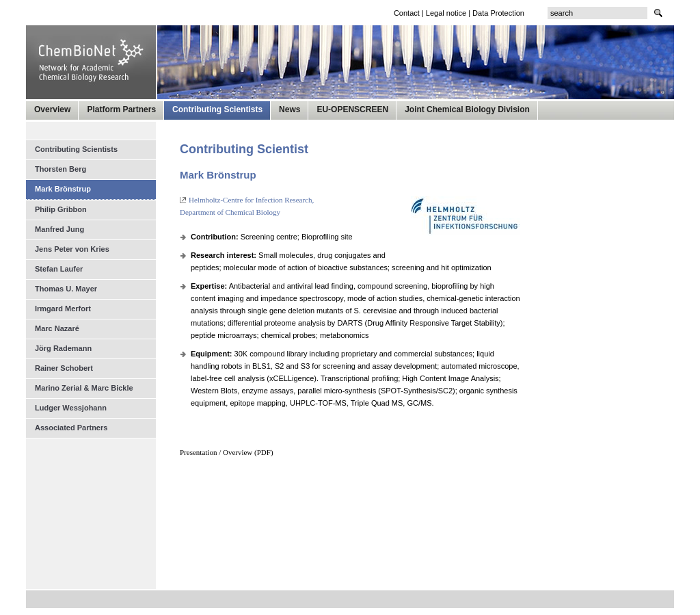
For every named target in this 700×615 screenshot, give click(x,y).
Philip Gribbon (61, 209)
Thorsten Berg (60, 169)
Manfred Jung (59, 229)
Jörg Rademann (63, 348)
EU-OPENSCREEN (352, 109)
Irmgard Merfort (63, 309)
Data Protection (498, 13)
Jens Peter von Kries (72, 249)
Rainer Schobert (64, 368)
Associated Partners (71, 428)
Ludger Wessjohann (71, 408)
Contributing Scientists (217, 109)
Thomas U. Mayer (66, 289)
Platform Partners (121, 109)
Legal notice (446, 13)
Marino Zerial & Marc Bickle (84, 388)
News (290, 109)
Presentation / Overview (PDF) (227, 452)
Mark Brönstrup (63, 189)
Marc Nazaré (57, 328)
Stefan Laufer (59, 269)
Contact (407, 13)
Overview (52, 109)
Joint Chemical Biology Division (467, 109)
